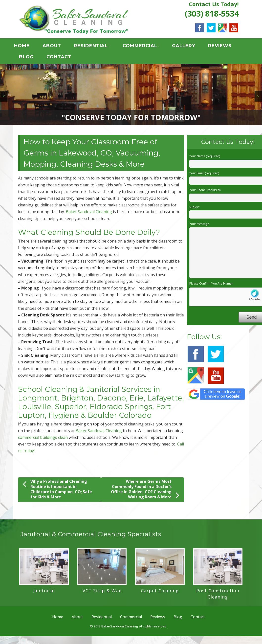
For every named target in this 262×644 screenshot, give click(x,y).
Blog (31, 58)
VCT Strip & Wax (102, 592)
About (56, 47)
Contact (63, 58)
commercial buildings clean (43, 439)
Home (26, 47)
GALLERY (188, 47)
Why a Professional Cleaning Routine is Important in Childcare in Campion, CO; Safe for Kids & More (57, 491)
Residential (95, 47)
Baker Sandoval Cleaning (89, 213)
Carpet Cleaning (160, 592)
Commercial (144, 47)
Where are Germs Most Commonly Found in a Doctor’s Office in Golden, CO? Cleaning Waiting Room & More (145, 491)
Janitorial (44, 592)
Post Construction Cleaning (218, 595)
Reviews (224, 47)
